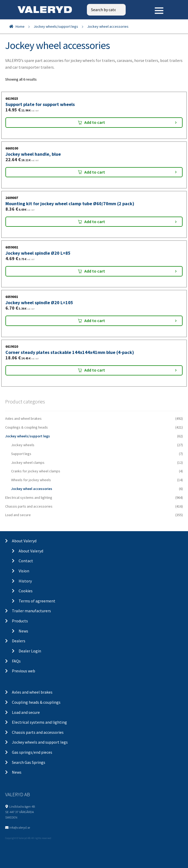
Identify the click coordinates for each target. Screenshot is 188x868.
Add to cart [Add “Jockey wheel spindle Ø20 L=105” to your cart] (95, 321)
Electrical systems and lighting (29, 497)
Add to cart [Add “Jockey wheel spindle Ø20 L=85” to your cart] (95, 271)
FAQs (16, 661)
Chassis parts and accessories (29, 506)
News (23, 631)
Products (20, 621)
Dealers (19, 641)
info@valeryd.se (20, 827)
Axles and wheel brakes (23, 418)
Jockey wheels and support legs (40, 742)
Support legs (21, 454)
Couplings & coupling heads (27, 427)
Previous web (24, 671)
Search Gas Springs (29, 762)
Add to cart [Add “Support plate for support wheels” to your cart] (95, 122)
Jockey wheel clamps (28, 463)
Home (20, 26)
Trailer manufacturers (31, 611)
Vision (24, 571)
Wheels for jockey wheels (31, 480)
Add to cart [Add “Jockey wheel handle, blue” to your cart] (95, 172)
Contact (26, 561)
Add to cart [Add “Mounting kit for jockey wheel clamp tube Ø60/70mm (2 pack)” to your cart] (95, 222)
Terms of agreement (37, 601)
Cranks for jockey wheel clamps (36, 471)
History (25, 581)
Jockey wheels (23, 445)
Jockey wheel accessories (32, 489)
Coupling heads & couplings (36, 702)
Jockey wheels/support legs (56, 26)
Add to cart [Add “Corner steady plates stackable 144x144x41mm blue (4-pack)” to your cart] (95, 370)
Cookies (26, 591)
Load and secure (18, 515)
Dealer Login (30, 651)
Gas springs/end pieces (32, 752)
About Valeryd (24, 541)
